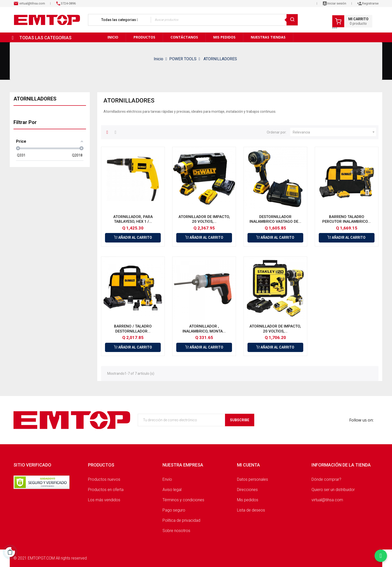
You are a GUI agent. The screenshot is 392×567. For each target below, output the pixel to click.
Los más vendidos (104, 500)
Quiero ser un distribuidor (333, 490)
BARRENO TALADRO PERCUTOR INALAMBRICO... (346, 219)
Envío (167, 479)
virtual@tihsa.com (32, 3)
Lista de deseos (251, 510)
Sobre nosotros (176, 531)
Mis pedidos (248, 500)
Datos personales (252, 479)
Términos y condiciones (183, 500)
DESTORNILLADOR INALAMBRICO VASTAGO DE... (275, 219)
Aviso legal (172, 490)
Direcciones (247, 490)
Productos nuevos (104, 479)
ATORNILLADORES (35, 99)
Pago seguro (174, 510)
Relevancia (334, 132)
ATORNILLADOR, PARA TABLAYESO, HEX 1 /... (133, 219)
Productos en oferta (106, 490)
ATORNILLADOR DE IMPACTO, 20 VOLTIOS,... (204, 219)
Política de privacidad (181, 520)
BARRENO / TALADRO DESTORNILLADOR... (133, 329)
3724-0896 (68, 3)
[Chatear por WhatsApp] (381, 556)
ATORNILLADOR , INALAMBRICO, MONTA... (204, 329)
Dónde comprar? (326, 479)
